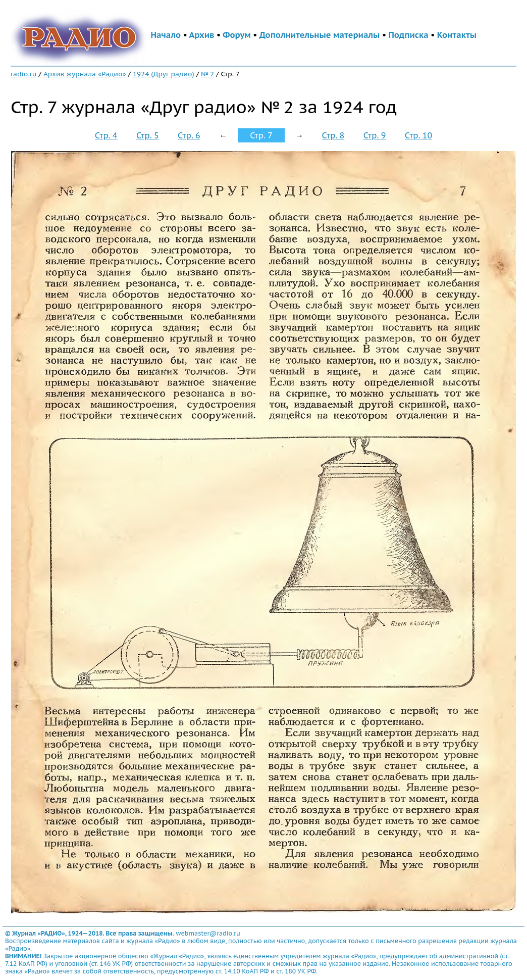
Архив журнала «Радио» (85, 74)
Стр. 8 (333, 135)
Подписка (408, 35)
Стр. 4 (106, 135)
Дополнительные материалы (320, 35)
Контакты (457, 35)
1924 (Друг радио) (164, 74)
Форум (237, 35)
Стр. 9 (375, 135)
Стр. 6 (189, 135)
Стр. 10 (418, 135)
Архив (201, 35)
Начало (166, 35)
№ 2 (207, 74)
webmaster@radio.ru (208, 933)
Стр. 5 (148, 135)
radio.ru (24, 74)
